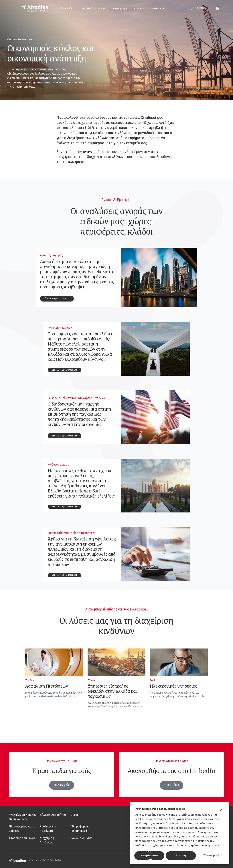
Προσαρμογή (211, 856)
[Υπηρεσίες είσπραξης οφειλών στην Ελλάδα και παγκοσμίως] (116, 687)
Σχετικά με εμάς (120, 9)
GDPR (74, 815)
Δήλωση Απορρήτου (53, 815)
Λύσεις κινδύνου (68, 9)
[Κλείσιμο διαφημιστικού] (221, 811)
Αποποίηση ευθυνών (22, 838)
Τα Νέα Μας (140, 9)
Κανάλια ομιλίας (81, 838)
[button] (15, 8)
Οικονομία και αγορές (94, 9)
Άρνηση (181, 856)
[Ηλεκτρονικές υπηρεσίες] (179, 687)
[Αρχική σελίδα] (35, 8)
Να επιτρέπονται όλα (149, 856)
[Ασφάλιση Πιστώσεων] (54, 687)
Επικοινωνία (158, 9)
